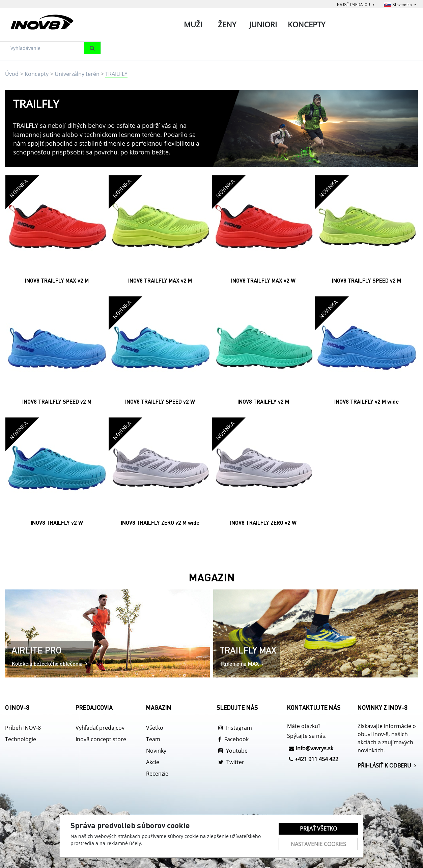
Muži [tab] (193, 24)
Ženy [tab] (227, 24)
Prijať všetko (318, 829)
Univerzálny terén (77, 74)
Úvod (12, 74)
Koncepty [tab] (306, 24)
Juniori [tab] (263, 24)
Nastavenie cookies (318, 844)
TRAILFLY (116, 74)
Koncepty (37, 74)
